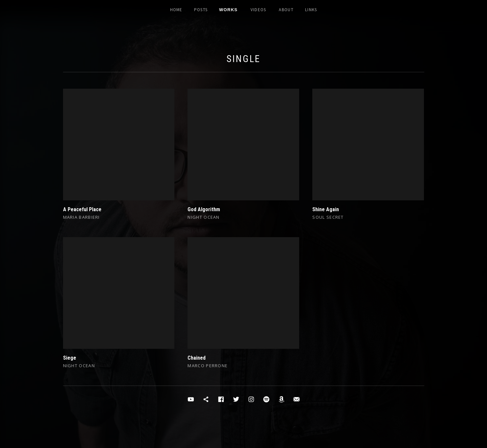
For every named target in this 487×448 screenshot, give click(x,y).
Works (228, 10)
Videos (258, 10)
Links (311, 10)
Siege (70, 358)
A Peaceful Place (82, 209)
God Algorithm (204, 209)
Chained (197, 358)
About (286, 10)
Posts (201, 10)
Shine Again (326, 209)
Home (176, 10)
